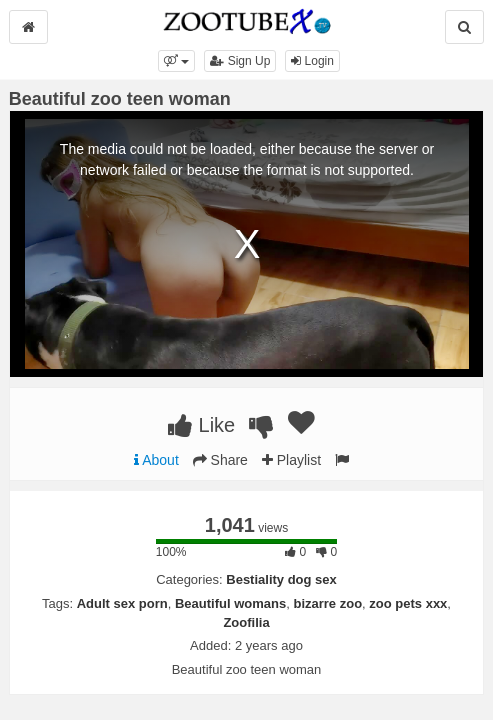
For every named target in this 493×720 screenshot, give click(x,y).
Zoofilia (246, 622)
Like (201, 425)
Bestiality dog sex (281, 579)
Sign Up (240, 61)
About (156, 460)
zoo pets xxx (408, 603)
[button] (176, 61)
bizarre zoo (327, 603)
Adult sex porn (122, 603)
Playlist (291, 460)
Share (220, 460)
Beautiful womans (230, 603)
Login (312, 61)
